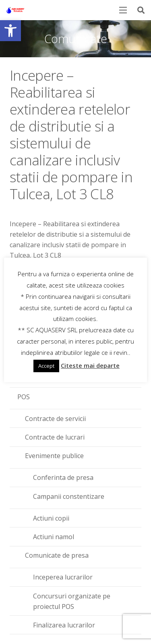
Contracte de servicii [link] (55, 419)
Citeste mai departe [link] (90, 365)
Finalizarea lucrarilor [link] (64, 625)
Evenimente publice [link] (54, 456)
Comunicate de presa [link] (57, 555)
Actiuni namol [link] (54, 537)
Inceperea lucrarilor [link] (63, 577)
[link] (10, 31)
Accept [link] (46, 366)
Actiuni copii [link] (51, 518)
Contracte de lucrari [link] (55, 437)
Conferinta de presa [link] (63, 477)
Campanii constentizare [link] (69, 496)
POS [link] (24, 397)
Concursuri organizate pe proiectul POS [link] (72, 601)
